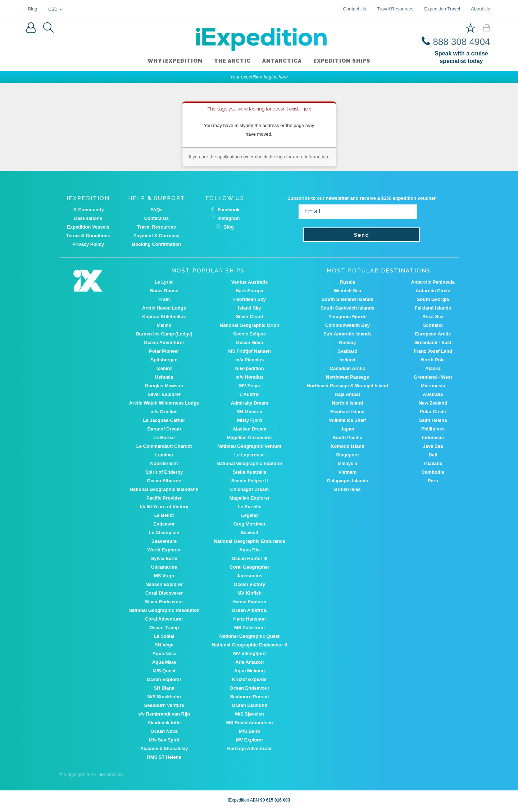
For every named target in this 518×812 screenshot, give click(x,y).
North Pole (433, 360)
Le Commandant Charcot (164, 446)
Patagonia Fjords (347, 317)
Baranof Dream (164, 429)
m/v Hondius (250, 377)
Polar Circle (433, 412)
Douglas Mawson (164, 386)
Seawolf (249, 533)
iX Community (88, 210)
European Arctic (433, 334)
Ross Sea (433, 317)
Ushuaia (164, 377)
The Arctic (232, 61)
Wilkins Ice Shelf (347, 420)
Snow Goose (164, 291)
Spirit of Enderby (164, 472)
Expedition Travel (442, 9)
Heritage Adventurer (249, 748)
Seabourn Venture (164, 705)
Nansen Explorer (164, 584)
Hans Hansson (249, 619)
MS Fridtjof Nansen (249, 351)
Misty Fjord (249, 420)
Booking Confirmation (157, 244)
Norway (347, 342)
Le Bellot (164, 515)
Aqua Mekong (249, 671)
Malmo (164, 325)
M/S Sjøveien (250, 714)
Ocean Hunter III (250, 558)
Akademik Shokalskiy (164, 748)
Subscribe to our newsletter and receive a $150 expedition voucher (362, 198)
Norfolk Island (348, 403)
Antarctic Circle (433, 291)
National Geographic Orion (249, 325)
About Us (480, 9)
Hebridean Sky (249, 299)
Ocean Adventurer (164, 342)
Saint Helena (433, 420)
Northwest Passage (347, 377)
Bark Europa (249, 291)
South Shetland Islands (347, 299)
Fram (164, 299)
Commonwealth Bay (347, 325)
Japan (347, 429)
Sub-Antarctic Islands (347, 334)
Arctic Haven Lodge (164, 308)
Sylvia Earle (164, 558)
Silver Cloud (250, 317)
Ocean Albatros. (249, 610)
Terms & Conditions (88, 236)
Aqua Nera (164, 653)
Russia (348, 282)
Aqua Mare (164, 662)
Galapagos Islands (347, 481)
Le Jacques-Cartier (164, 420)
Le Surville (250, 507)
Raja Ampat (347, 394)
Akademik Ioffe (164, 723)
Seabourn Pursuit (249, 697)
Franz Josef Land (433, 351)
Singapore (347, 455)
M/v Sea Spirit (164, 740)
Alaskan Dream (250, 429)
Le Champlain (164, 533)
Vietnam (347, 472)
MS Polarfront (249, 628)
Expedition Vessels (88, 227)
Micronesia (433, 386)
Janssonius (250, 576)
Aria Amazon (249, 662)
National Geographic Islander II (164, 489)
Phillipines (433, 429)
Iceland (348, 360)
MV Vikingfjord (249, 653)
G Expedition (250, 368)
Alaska (433, 368)
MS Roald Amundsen (250, 723)
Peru (433, 481)
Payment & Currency (156, 236)
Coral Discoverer (164, 593)
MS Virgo (164, 576)
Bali (433, 455)
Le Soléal (164, 636)
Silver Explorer (164, 394)
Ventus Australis (249, 282)
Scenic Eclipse (249, 334)
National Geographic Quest (250, 636)
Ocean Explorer (164, 679)
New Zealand (433, 403)
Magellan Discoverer (249, 437)
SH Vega (164, 645)
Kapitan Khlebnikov (164, 317)
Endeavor (164, 524)
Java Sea (433, 446)
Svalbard (347, 351)
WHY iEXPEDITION (175, 61)
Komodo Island (347, 446)
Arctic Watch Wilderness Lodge (164, 403)
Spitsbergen (164, 360)
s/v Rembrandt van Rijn (164, 714)
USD (55, 9)
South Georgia (433, 299)
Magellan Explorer (250, 498)
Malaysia (347, 463)
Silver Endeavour (164, 602)
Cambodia (433, 472)
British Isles (347, 489)
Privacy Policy (88, 244)
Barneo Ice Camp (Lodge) (164, 334)
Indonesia (433, 437)
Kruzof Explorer (250, 679)
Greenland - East (433, 342)
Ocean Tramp (164, 628)
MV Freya (250, 386)
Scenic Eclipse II (250, 481)
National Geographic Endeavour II (249, 645)
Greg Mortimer (250, 524)
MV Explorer (250, 740)
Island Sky (249, 308)
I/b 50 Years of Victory (164, 507)
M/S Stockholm (164, 697)
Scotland (433, 325)
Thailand (433, 463)
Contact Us (355, 9)
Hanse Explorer (249, 602)
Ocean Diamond (249, 705)
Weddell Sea (347, 291)
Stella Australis (249, 472)
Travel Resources (395, 9)
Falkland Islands (433, 308)
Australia (433, 394)
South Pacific (347, 437)
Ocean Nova (249, 342)
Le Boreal (164, 437)
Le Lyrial (164, 282)
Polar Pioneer (164, 351)
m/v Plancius (249, 360)
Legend (250, 515)
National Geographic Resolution (164, 610)
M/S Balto (249, 731)
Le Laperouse (249, 455)
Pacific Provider (164, 498)
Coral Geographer (249, 567)
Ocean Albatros (164, 481)
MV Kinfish (249, 593)
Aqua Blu (249, 550)
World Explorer (164, 550)
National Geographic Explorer (250, 463)
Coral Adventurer (164, 619)
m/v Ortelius (164, 412)
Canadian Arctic (348, 368)
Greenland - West (433, 377)
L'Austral (250, 394)
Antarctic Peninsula (433, 282)
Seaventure (164, 541)
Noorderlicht (164, 463)
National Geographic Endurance (250, 541)
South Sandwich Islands (347, 308)
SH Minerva (249, 412)
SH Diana (164, 688)
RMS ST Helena (164, 757)
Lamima (164, 455)
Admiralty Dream (250, 403)
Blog (33, 9)
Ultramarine (164, 567)
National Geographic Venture (249, 446)
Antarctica (282, 61)
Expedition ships (342, 61)
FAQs (156, 210)
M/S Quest (164, 671)
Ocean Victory (249, 584)
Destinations (88, 218)
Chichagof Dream (250, 489)
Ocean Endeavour (249, 688)
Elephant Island (347, 412)
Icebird (164, 368)
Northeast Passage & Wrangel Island (347, 386)
